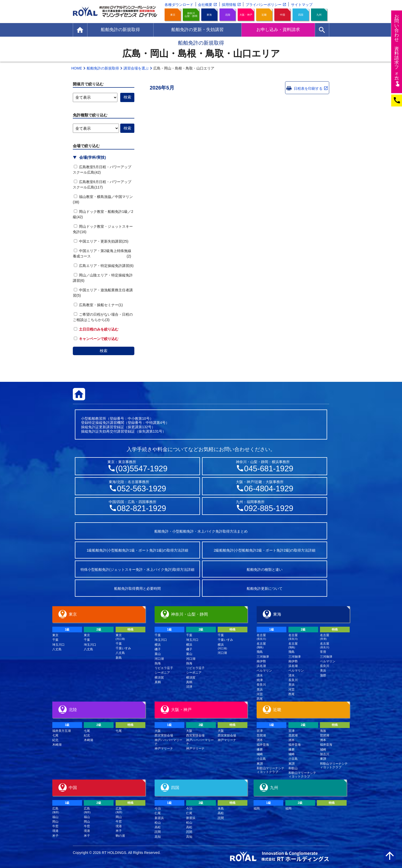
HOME (77, 68)
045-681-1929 (269, 469)
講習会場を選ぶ (136, 68)
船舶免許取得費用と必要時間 (137, 588)
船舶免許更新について (265, 588)
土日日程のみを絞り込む (96, 329)
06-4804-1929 (269, 489)
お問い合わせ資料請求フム (397, 50)
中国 (283, 15)
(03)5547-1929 (142, 469)
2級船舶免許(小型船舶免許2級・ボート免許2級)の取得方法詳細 (265, 550)
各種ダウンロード (179, 5)
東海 (209, 15)
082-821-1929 (142, 508)
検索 (104, 351)
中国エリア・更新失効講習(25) (101, 241)
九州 (319, 15)
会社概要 (205, 5)
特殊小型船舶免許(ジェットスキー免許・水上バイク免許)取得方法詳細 (137, 570)
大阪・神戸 (246, 15)
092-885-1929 (269, 508)
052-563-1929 (142, 489)
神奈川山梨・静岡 (191, 15)
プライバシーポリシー (264, 5)
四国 (301, 15)
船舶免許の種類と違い (265, 570)
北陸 (228, 15)
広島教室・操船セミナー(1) (98, 305)
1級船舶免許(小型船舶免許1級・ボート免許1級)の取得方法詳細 (138, 550)
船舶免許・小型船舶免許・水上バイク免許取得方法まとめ (201, 531)
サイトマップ (302, 5)
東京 (173, 15)
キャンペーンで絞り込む (96, 339)
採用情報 (229, 5)
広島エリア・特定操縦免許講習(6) (104, 266)
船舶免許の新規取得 (103, 68)
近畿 (264, 15)
